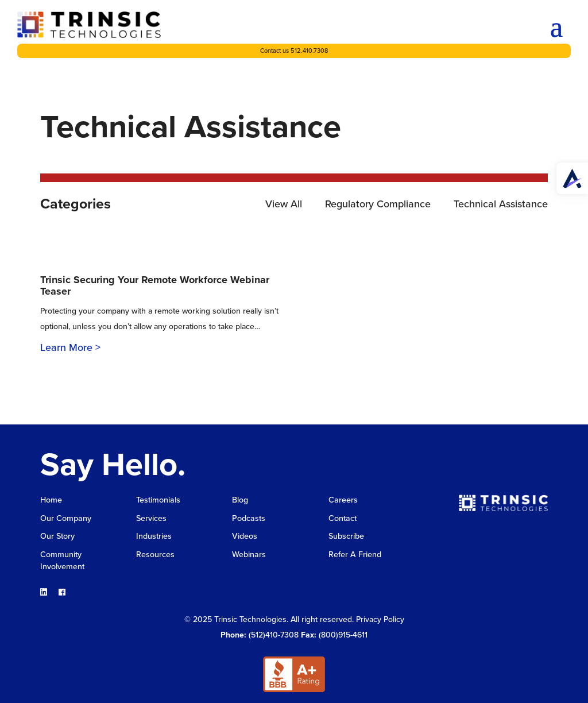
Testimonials (158, 501)
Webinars (249, 554)
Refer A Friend (355, 554)
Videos (244, 536)
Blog (240, 501)
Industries (154, 536)
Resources (155, 554)
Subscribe (346, 536)
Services (151, 518)
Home (51, 501)
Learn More (66, 347)
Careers (343, 501)
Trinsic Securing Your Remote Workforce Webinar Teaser (155, 285)
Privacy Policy (380, 618)
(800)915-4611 (343, 634)
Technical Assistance (501, 204)
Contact (342, 518)
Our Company (65, 518)
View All (284, 204)
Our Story (57, 536)
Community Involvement (62, 560)
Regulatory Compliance (378, 204)
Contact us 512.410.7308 (294, 51)
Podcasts (248, 518)
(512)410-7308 (274, 634)
